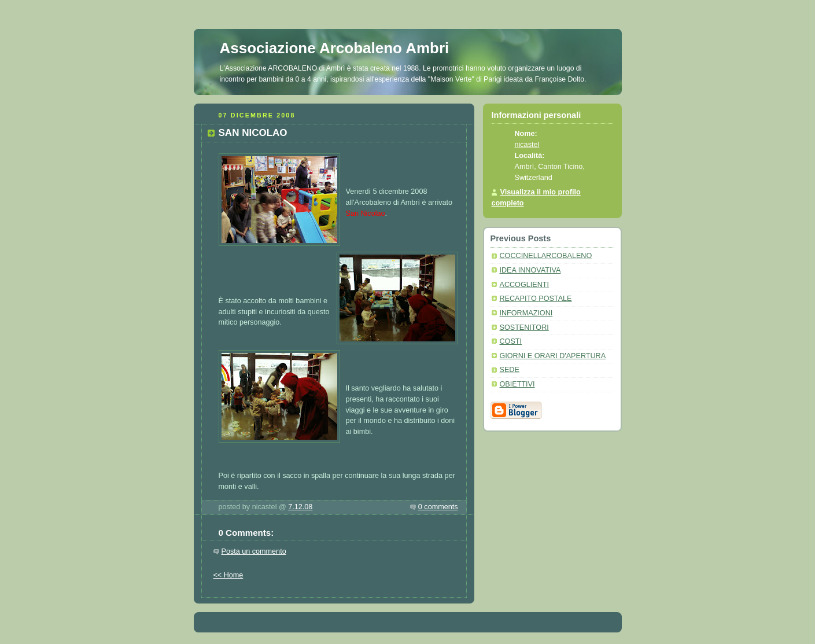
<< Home (228, 575)
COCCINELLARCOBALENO (546, 256)
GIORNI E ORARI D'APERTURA (553, 356)
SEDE (510, 370)
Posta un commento (254, 551)
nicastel (527, 145)
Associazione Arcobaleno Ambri (335, 48)
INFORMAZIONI (526, 313)
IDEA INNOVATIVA (530, 270)
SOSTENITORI (524, 327)
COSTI (511, 341)
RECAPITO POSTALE (536, 299)
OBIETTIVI (517, 384)
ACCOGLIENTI (524, 285)
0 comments (438, 507)
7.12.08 (300, 507)
